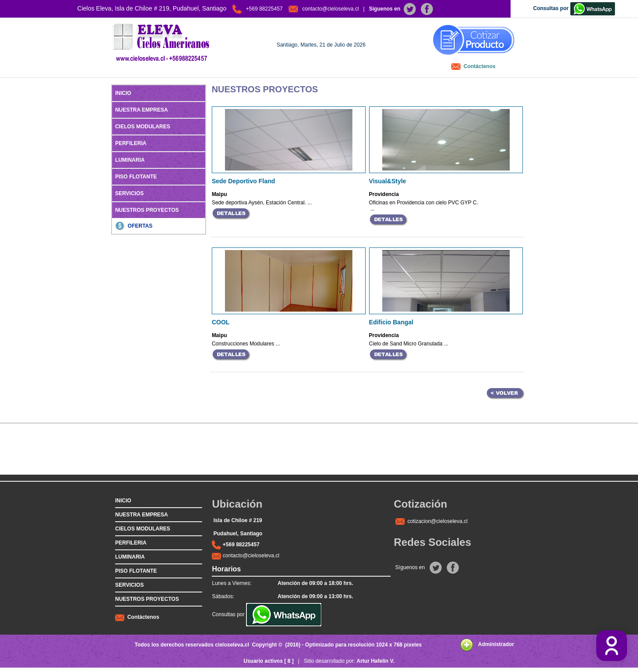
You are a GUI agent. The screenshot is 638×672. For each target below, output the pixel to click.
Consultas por (266, 614)
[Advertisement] (319, 455)
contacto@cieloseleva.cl (251, 556)
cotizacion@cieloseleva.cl (437, 521)
